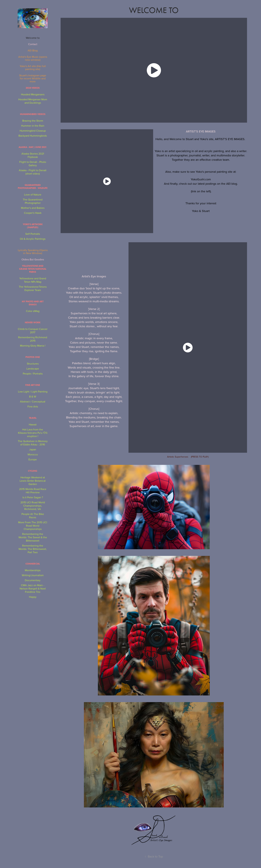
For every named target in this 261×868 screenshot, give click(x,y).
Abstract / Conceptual (33, 401)
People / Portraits (33, 374)
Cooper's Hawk (33, 213)
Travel (33, 418)
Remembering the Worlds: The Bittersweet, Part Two (33, 549)
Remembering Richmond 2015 (33, 339)
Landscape (33, 369)
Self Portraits (33, 234)
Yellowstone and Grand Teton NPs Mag (33, 280)
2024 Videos (33, 88)
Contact (33, 44)
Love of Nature (33, 194)
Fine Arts (33, 406)
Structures (33, 364)
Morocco (33, 454)
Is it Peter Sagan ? (33, 497)
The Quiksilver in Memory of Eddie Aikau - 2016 (33, 443)
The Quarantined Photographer (33, 201)
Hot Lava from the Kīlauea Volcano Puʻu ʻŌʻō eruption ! (33, 433)
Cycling (33, 471)
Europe (33, 459)
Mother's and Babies (33, 208)
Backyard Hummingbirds (33, 136)
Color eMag (33, 311)
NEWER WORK (33, 323)
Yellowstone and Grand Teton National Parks (33, 269)
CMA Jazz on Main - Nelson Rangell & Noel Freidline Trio (33, 588)
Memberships (33, 570)
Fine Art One (33, 385)
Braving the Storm (33, 121)
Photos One (33, 357)
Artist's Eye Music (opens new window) (33, 58)
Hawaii (33, 424)
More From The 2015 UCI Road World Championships (33, 526)
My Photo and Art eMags (33, 303)
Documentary (33, 580)
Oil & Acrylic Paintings (33, 239)
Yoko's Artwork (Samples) (33, 226)
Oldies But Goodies (33, 259)
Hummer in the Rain (33, 126)
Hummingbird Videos (33, 114)
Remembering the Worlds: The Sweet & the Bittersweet (33, 537)
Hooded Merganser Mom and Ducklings (33, 101)
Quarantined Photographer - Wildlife (33, 187)
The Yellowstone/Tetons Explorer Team (33, 288)
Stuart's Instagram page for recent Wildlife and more (33, 78)
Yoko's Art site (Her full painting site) (33, 68)
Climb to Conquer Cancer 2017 (33, 331)
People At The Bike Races (33, 516)
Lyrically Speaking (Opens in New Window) (33, 252)
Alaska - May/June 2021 (33, 147)
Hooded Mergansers (33, 94)
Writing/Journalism (33, 575)
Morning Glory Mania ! (33, 346)
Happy (33, 597)
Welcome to (33, 38)
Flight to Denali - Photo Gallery (33, 164)
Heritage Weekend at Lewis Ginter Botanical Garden (33, 481)
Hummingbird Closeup (33, 131)
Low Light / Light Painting (33, 391)
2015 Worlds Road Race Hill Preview (33, 491)
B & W (33, 396)
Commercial (33, 564)
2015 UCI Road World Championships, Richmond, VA (33, 506)
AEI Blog (33, 50)
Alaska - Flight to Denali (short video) (33, 172)
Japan (33, 449)
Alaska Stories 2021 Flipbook (33, 155)
